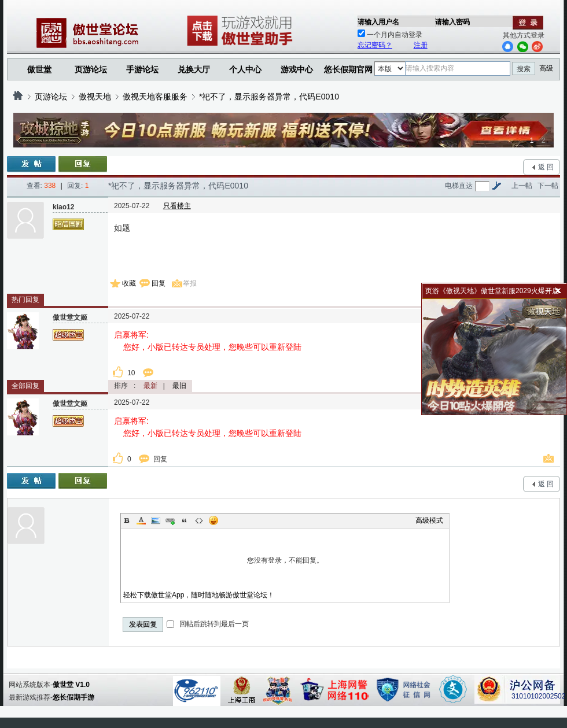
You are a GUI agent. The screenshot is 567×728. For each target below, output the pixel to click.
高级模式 (429, 520)
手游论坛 (142, 69)
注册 (421, 45)
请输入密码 (452, 22)
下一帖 (548, 186)
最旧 (179, 386)
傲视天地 (95, 97)
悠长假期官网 (348, 69)
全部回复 (25, 386)
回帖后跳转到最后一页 (207, 624)
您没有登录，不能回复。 (285, 560)
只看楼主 (177, 206)
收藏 (129, 283)
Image (156, 520)
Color (141, 520)
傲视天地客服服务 (155, 97)
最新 (150, 386)
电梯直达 (459, 186)
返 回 (546, 167)
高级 (546, 68)
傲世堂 (39, 69)
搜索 (524, 69)
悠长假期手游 (73, 697)
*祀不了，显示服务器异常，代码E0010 (269, 97)
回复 (159, 283)
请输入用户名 (378, 22)
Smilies (213, 520)
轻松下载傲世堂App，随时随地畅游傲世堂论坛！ (199, 595)
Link (170, 520)
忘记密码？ (375, 45)
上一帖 (522, 186)
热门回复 (25, 300)
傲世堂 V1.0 (71, 685)
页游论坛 (91, 69)
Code (199, 520)
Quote (185, 520)
